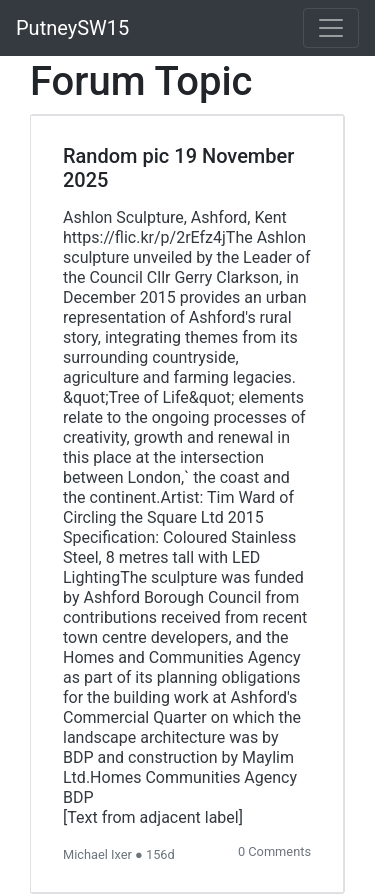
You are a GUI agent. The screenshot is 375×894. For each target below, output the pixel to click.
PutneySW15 (72, 28)
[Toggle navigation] (331, 28)
